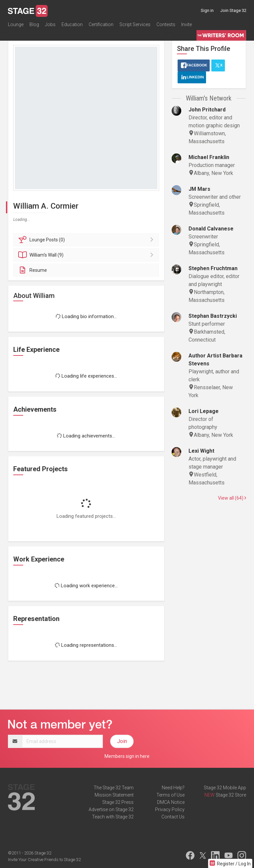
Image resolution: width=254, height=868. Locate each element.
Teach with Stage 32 (113, 817)
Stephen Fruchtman (213, 268)
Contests (166, 24)
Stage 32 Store (231, 795)
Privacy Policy (170, 809)
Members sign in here (127, 756)
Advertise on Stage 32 (111, 809)
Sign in (207, 10)
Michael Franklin (209, 157)
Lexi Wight (201, 451)
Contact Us (173, 817)
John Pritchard (207, 110)
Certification (101, 24)
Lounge (16, 24)
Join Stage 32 (233, 10)
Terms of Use (170, 795)
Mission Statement (114, 795)
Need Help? (173, 788)
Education (72, 24)
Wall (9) (87, 255)
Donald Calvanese (211, 229)
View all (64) (232, 498)
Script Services (135, 24)
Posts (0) (87, 240)
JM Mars (199, 189)
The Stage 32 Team (114, 788)
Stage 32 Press (118, 802)
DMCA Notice (171, 802)
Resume (33, 270)
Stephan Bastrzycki (213, 316)
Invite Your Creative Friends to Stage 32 (44, 860)
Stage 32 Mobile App (225, 788)
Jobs (50, 24)
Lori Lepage (204, 411)
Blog (34, 24)
